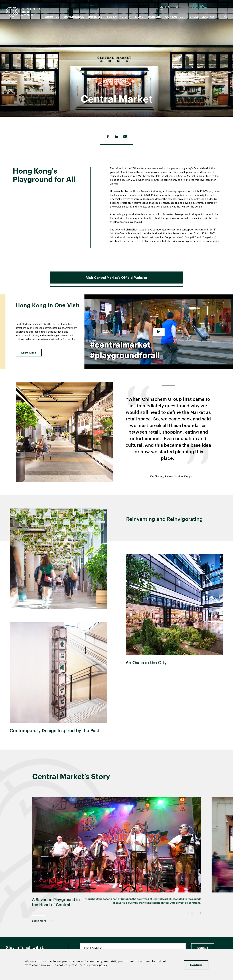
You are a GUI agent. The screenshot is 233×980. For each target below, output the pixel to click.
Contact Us (174, 17)
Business (95, 17)
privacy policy (98, 965)
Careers (154, 17)
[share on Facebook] (108, 137)
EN (162, 7)
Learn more (39, 933)
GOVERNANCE (74, 17)
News (140, 17)
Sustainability (119, 17)
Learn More (29, 365)
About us (52, 17)
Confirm (196, 965)
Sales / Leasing (202, 17)
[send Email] (125, 137)
